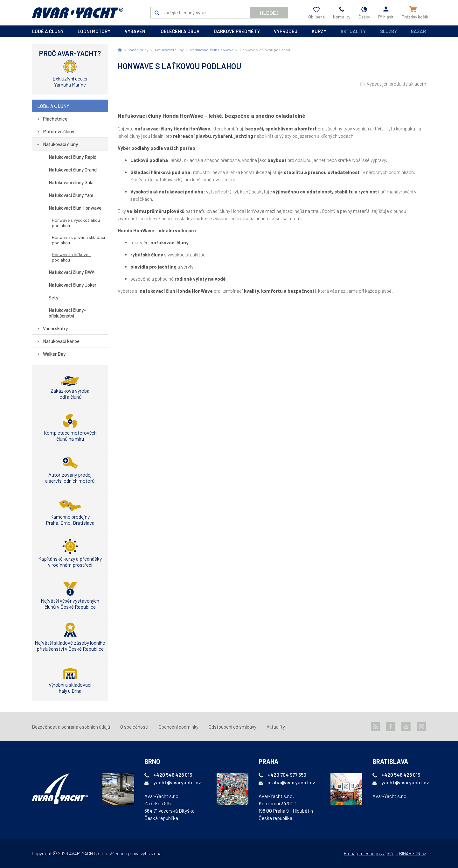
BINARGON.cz (413, 853)
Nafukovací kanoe (61, 341)
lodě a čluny (48, 31)
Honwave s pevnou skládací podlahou (78, 240)
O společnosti (134, 727)
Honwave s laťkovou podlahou (71, 257)
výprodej (286, 31)
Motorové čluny (59, 131)
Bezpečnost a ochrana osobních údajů (71, 727)
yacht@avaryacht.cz (177, 782)
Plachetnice (55, 119)
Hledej (269, 13)
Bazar (418, 31)
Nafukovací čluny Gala (71, 182)
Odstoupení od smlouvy (232, 727)
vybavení (136, 31)
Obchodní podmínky (179, 727)
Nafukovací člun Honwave (75, 208)
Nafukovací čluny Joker (73, 285)
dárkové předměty (237, 31)
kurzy (319, 31)
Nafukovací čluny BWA (72, 272)
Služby (389, 31)
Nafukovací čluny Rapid (73, 157)
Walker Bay (54, 354)
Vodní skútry (55, 328)
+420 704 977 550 (287, 775)
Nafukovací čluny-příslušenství (67, 313)
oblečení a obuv (180, 31)
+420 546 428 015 (173, 775)
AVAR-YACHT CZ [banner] (78, 13)
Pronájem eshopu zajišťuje (371, 853)
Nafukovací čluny (60, 144)
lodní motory (94, 31)
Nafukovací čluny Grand (73, 170)
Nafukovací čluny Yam (71, 195)
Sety (53, 297)
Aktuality (353, 31)
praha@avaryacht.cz (291, 782)
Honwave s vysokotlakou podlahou (76, 223)
